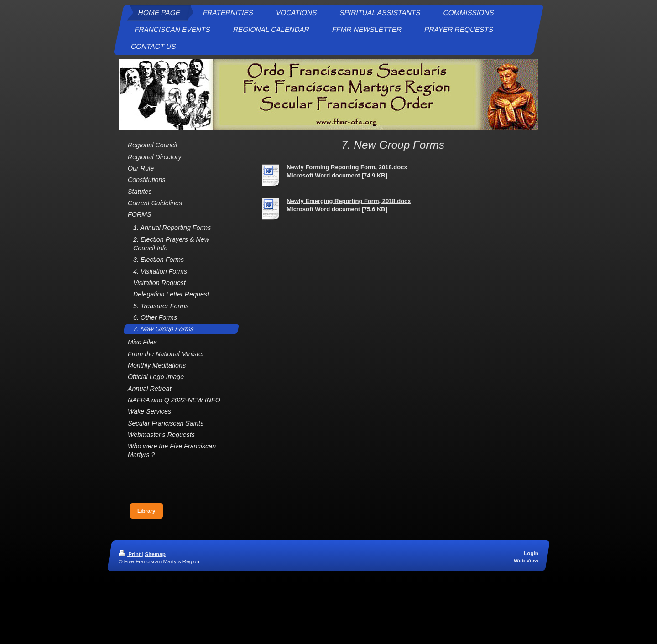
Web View (526, 560)
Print (130, 554)
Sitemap (155, 554)
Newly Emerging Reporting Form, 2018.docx (349, 201)
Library (146, 511)
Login (531, 553)
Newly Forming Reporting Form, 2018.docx (347, 167)
